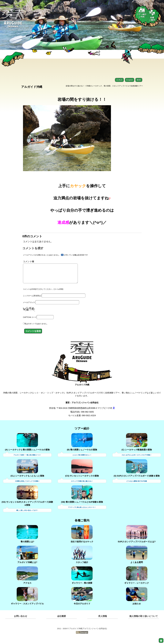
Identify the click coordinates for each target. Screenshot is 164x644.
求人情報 (103, 622)
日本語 (119, 80)
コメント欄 (28, 263)
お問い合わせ (21, 622)
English (130, 80)
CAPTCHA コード (30, 323)
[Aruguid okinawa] (13, 19)
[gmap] (114, 414)
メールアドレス (29, 308)
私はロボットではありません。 (36, 329)
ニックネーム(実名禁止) (32, 301)
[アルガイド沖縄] (82, 359)
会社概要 (62, 622)
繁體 (139, 80)
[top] (161, 640)
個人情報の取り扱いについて (144, 622)
